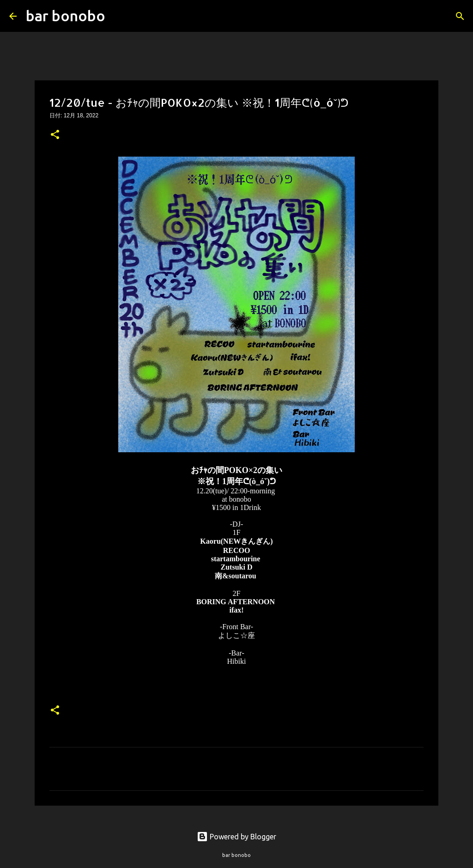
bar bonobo (66, 16)
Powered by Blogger (236, 837)
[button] (55, 135)
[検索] (118, 16)
